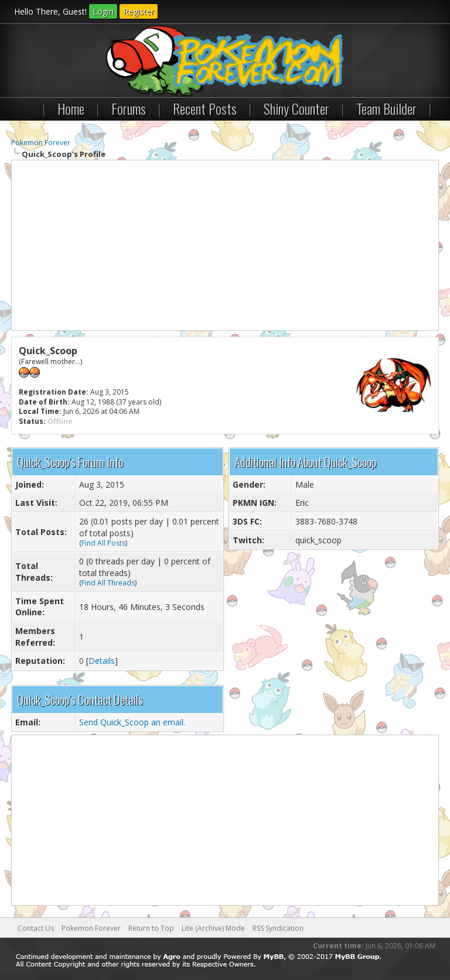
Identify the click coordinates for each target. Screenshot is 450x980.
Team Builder (386, 108)
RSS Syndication (278, 928)
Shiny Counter (296, 108)
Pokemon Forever (41, 143)
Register (139, 11)
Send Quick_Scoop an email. (132, 722)
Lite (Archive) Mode (213, 928)
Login (103, 11)
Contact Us (36, 928)
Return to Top (151, 928)
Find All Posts (103, 543)
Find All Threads (108, 583)
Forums (129, 108)
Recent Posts (205, 108)
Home (71, 108)
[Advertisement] (225, 245)
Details (102, 661)
